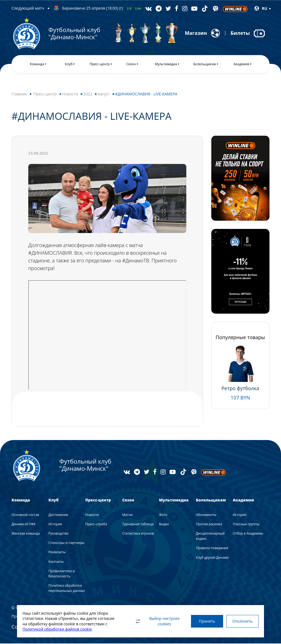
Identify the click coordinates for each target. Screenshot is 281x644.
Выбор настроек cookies (156, 621)
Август (104, 94)
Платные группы (246, 525)
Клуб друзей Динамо (212, 558)
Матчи (127, 515)
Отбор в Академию (248, 534)
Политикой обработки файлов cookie (57, 629)
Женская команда (26, 534)
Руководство (58, 534)
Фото (163, 515)
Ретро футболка (240, 389)
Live (138, 8)
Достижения (58, 515)
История (55, 525)
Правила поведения (212, 549)
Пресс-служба (96, 525)
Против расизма (209, 525)
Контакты (56, 562)
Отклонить (242, 621)
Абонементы (206, 515)
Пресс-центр (45, 94)
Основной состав (25, 515)
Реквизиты (57, 553)
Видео (164, 525)
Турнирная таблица (138, 525)
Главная (19, 94)
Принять (206, 621)
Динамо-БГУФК (24, 525)
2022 (88, 94)
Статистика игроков (138, 534)
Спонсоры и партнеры (66, 544)
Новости (70, 94)
